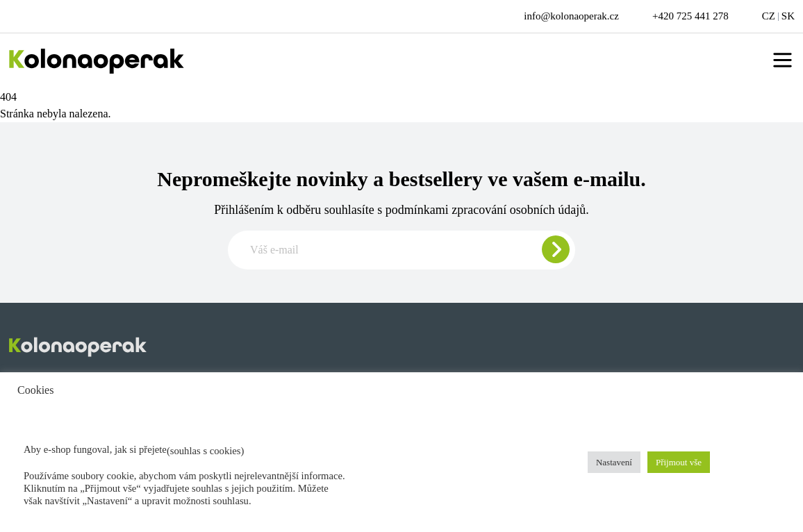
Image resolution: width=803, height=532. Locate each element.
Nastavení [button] (614, 462)
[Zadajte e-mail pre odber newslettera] (401, 250)
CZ (769, 16)
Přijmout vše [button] (679, 462)
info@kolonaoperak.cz (571, 16)
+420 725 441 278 (690, 16)
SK (788, 16)
